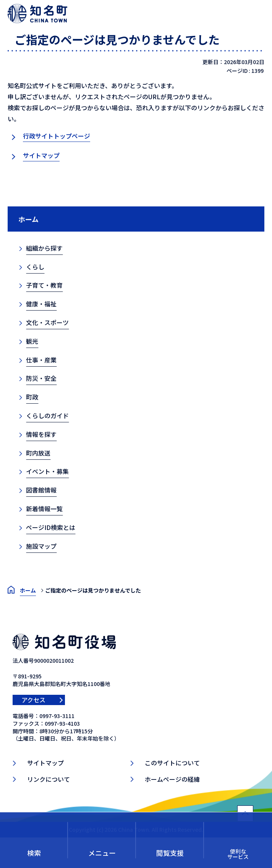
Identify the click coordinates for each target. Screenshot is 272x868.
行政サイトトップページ (57, 136)
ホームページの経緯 (172, 779)
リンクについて (49, 779)
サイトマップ (41, 155)
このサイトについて (172, 763)
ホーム (28, 219)
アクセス (33, 700)
